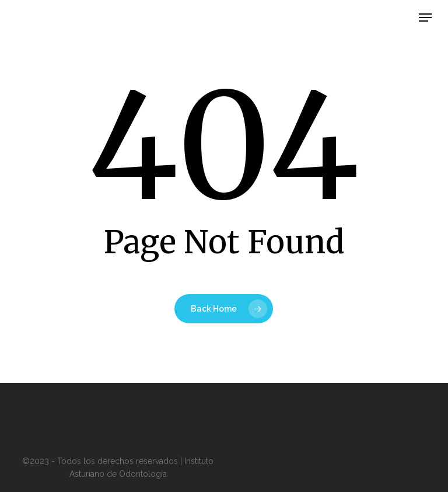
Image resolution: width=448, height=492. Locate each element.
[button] (425, 18)
